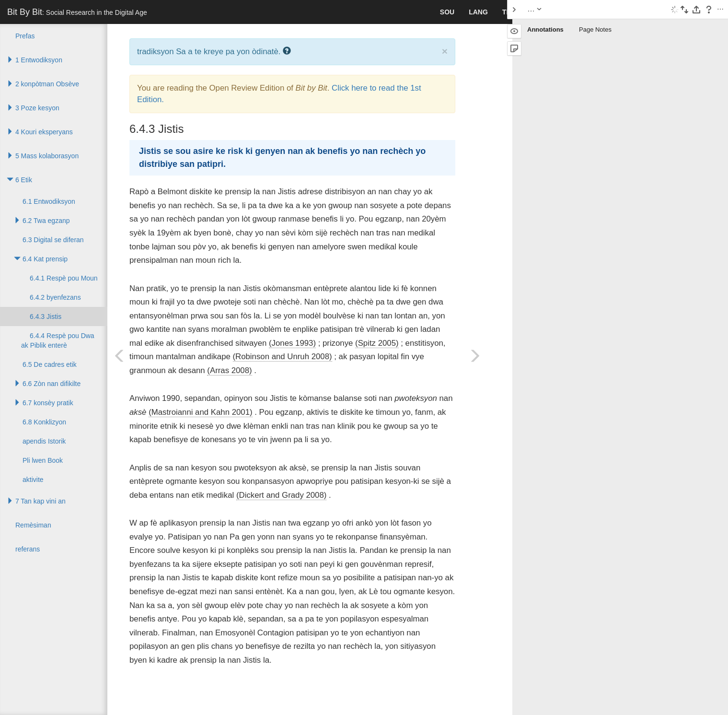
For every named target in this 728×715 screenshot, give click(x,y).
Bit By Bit (77, 12)
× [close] (445, 51)
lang (478, 12)
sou (447, 12)
